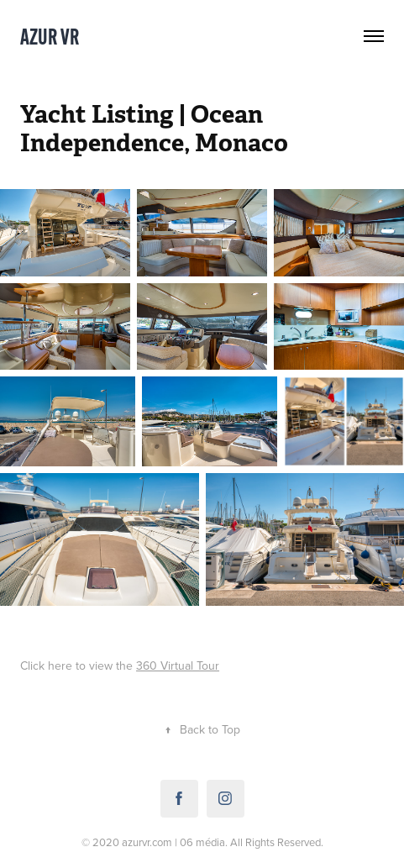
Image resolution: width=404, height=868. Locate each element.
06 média (202, 842)
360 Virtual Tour (178, 665)
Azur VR (50, 36)
